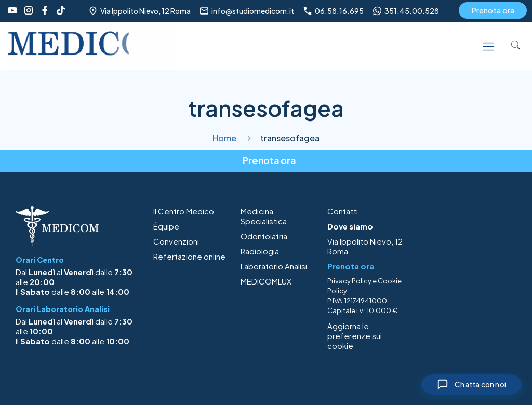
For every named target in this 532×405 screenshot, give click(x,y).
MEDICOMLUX (266, 281)
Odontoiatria (264, 236)
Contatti (343, 211)
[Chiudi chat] (469, 384)
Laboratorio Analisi (274, 266)
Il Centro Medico (184, 211)
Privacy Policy (349, 281)
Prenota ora (493, 10)
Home (224, 138)
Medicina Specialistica (264, 216)
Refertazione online (189, 256)
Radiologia (260, 251)
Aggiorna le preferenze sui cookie (355, 336)
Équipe (166, 226)
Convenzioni (176, 241)
